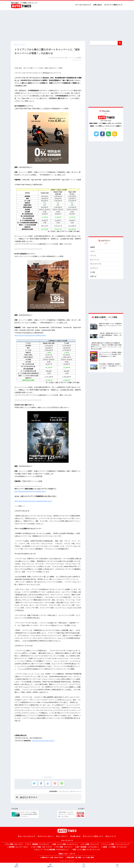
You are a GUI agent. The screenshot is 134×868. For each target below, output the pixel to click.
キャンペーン (77, 791)
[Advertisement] (67, 25)
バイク (61, 791)
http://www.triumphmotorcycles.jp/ (43, 741)
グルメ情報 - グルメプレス (14, 844)
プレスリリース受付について (113, 5)
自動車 (92, 247)
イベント (68, 791)
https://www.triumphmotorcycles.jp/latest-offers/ (30, 491)
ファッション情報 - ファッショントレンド (116, 844)
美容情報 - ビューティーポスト (19, 847)
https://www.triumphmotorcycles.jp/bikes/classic (30, 335)
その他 (92, 272)
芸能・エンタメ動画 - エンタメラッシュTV (86, 850)
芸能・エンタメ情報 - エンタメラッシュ (66, 844)
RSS (115, 137)
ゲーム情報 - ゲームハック (90, 844)
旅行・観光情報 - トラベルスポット (88, 847)
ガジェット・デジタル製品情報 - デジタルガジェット (52, 850)
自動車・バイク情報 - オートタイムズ (115, 847)
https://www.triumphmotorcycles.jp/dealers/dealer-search (33, 501)
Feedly (109, 137)
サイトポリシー (63, 836)
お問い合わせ (97, 5)
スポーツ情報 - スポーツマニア (42, 847)
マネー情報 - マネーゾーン (64, 847)
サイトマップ (112, 836)
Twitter (96, 137)
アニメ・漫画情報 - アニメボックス (38, 844)
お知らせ (93, 276)
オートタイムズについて (83, 5)
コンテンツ (94, 268)
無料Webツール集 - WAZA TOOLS (52, 857)
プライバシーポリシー (47, 836)
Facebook (102, 137)
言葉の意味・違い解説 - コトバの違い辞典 (80, 857)
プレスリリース (96, 264)
